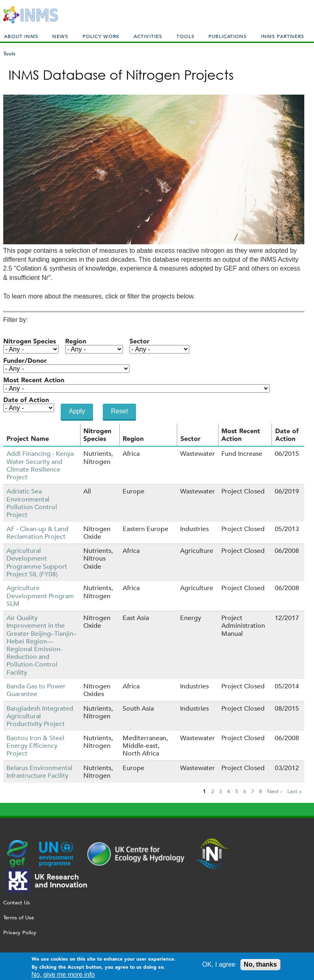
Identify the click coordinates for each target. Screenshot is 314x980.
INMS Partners (283, 36)
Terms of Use (19, 918)
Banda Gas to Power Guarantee (36, 690)
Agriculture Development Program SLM (40, 596)
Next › (275, 792)
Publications (228, 36)
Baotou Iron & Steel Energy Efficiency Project (35, 746)
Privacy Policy (20, 932)
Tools (186, 36)
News (60, 36)
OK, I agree (219, 966)
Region (76, 341)
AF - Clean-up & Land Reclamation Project (37, 533)
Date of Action (26, 400)
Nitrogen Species (30, 341)
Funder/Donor (25, 361)
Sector (140, 341)
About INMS (21, 36)
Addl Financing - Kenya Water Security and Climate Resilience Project (40, 465)
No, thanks (261, 966)
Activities (148, 36)
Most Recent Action (34, 380)
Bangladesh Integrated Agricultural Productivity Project (40, 716)
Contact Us (17, 903)
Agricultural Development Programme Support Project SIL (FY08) (37, 562)
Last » (295, 792)
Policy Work (101, 36)
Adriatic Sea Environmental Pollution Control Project (32, 503)
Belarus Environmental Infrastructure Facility (39, 772)
